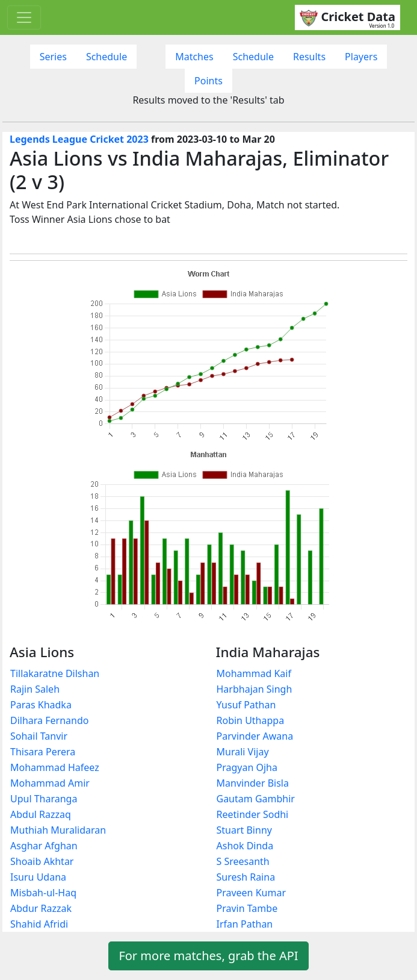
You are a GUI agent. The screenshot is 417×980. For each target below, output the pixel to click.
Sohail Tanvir (39, 736)
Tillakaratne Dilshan (55, 673)
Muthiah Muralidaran (58, 830)
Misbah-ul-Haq (43, 893)
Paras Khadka (41, 705)
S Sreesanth (243, 861)
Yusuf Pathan (246, 705)
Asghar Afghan (44, 846)
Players (361, 57)
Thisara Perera (43, 752)
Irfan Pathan (245, 924)
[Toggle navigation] (24, 17)
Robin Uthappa (251, 720)
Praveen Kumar (252, 893)
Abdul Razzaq (41, 814)
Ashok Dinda (245, 846)
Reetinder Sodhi (253, 814)
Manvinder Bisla (253, 783)
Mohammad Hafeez (55, 767)
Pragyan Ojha (247, 767)
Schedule (107, 57)
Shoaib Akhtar (42, 861)
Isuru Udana (38, 877)
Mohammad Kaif (254, 673)
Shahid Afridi (39, 924)
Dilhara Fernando (49, 720)
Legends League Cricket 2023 (79, 139)
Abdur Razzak (41, 908)
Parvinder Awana (255, 736)
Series (53, 57)
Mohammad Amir (50, 783)
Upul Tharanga (44, 799)
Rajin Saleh (35, 689)
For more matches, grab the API (208, 956)
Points (209, 81)
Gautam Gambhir (256, 799)
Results (309, 57)
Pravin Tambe (247, 908)
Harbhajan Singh (255, 689)
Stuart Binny (244, 830)
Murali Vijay (243, 752)
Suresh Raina (246, 877)
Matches (194, 57)
